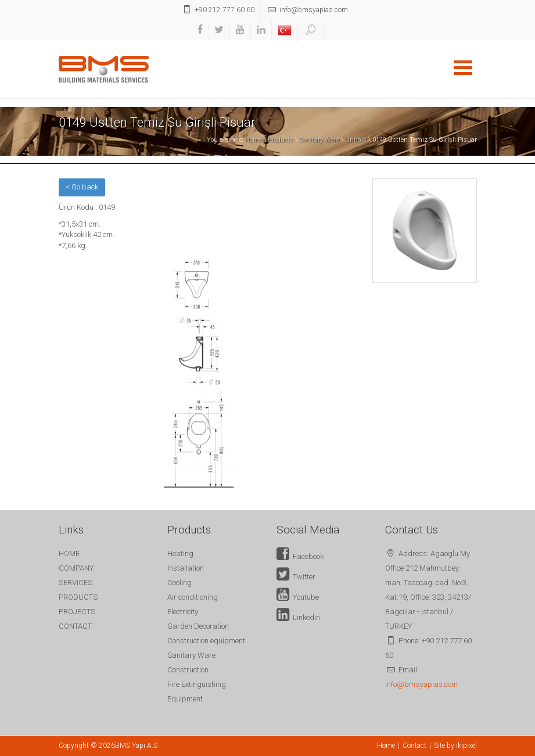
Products (281, 140)
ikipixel (466, 746)
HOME (69, 553)
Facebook (300, 556)
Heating (180, 553)
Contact (414, 746)
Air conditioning (193, 597)
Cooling (179, 583)
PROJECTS (77, 612)
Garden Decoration (198, 626)
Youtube (298, 597)
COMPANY (76, 568)
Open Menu (463, 68)
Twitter (296, 577)
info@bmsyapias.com (421, 684)
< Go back (82, 187)
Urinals (356, 140)
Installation (186, 568)
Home (254, 140)
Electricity (183, 612)
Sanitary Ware (319, 140)
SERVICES (76, 583)
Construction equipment (206, 641)
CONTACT (75, 626)
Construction (188, 670)
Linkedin (298, 617)
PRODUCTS (78, 597)
